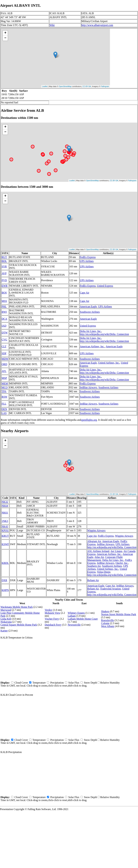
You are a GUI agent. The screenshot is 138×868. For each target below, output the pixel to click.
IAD (4, 326)
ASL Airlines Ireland (98, 551)
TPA (4, 391)
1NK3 (5, 521)
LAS (4, 413)
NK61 (5, 513)
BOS (4, 293)
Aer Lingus (116, 551)
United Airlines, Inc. (109, 363)
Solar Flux (74, 683)
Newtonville (74, 625)
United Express (105, 286)
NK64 (5, 506)
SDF (4, 353)
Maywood (6, 610)
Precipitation (57, 683)
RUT (4, 257)
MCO (5, 387)
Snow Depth (90, 683)
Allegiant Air (94, 541)
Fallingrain (105, 86)
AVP (4, 273)
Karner (4, 631)
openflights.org (89, 420)
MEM (5, 383)
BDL (4, 261)
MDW (5, 359)
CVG (4, 340)
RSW (5, 397)
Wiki (52, 25)
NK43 (5, 526)
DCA (4, 319)
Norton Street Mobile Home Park (119, 614)
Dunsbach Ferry (53, 625)
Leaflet (45, 86)
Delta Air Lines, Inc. (91, 331)
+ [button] (5, 33)
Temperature (39, 683)
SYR (4, 266)
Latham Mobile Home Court (83, 619)
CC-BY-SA (87, 86)
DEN (4, 409)
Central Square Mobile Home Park (19, 625)
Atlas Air (99, 557)
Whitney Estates (76, 613)
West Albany (108, 626)
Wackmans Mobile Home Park (17, 607)
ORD (4, 364)
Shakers (105, 611)
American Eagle (88, 306)
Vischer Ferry (52, 619)
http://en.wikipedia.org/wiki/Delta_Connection (104, 334)
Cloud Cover (21, 683)
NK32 (5, 502)
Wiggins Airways (96, 530)
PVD (4, 280)
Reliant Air (93, 580)
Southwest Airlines (90, 312)
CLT (4, 346)
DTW (5, 333)
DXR (4, 580)
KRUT (5, 536)
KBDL (5, 563)
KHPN (5, 590)
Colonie (105, 623)
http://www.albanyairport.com (97, 25)
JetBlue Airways (89, 387)
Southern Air (94, 566)
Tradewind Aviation (111, 589)
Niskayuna (6, 622)
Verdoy (48, 610)
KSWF (5, 544)
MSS (4, 301)
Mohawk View (52, 613)
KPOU (5, 530)
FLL (4, 404)
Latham (72, 616)
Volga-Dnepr (104, 572)
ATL (4, 371)
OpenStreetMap (65, 86)
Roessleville (107, 620)
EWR (5, 286)
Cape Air (85, 293)
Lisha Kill (6, 619)
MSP (4, 378)
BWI (4, 312)
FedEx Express (88, 257)
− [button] (5, 38)
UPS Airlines (87, 261)
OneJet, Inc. (122, 563)
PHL (4, 306)
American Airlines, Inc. (92, 346)
